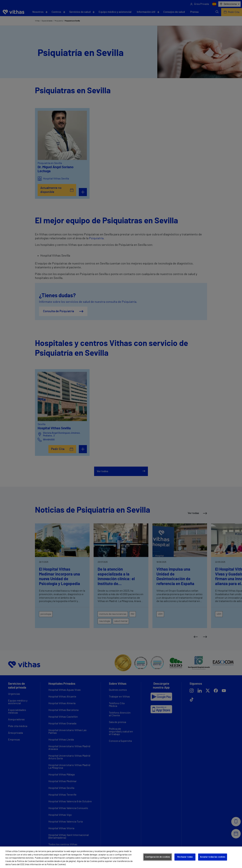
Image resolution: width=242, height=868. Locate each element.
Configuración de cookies (158, 857)
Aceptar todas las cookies (213, 857)
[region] (121, 857)
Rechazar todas (185, 857)
